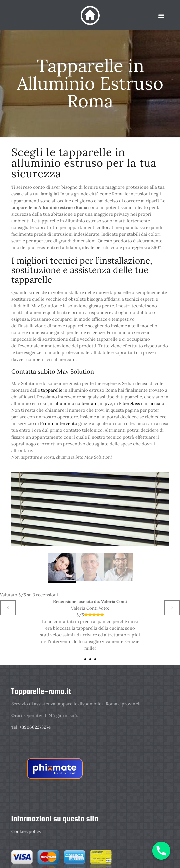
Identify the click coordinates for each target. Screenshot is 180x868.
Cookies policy (26, 831)
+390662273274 (35, 727)
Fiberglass (129, 404)
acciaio (157, 404)
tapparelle (52, 390)
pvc (108, 404)
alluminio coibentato (76, 404)
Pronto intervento (59, 424)
